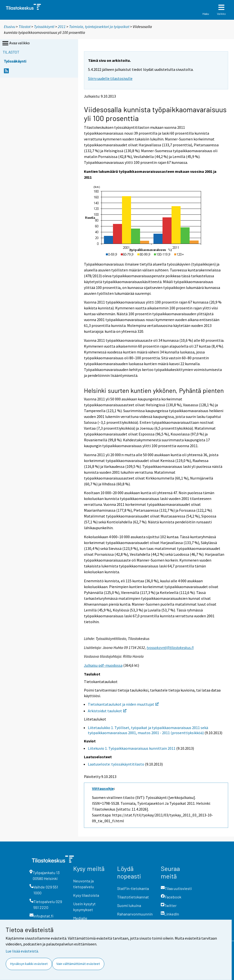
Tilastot (25, 27)
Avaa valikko (16, 43)
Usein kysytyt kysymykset (84, 907)
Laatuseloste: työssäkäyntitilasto (116, 764)
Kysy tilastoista (86, 895)
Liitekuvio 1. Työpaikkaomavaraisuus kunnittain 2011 (132, 748)
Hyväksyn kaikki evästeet (29, 964)
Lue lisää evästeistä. (22, 951)
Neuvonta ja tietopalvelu (84, 884)
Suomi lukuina (129, 905)
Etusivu (10, 27)
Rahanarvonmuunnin (135, 914)
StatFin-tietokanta (133, 888)
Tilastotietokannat (133, 897)
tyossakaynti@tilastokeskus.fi (170, 647)
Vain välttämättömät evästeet (78, 964)
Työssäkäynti (44, 27)
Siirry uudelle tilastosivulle (110, 78)
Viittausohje (103, 788)
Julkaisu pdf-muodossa (103, 665)
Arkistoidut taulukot (107, 711)
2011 (62, 27)
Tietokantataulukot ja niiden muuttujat (123, 704)
